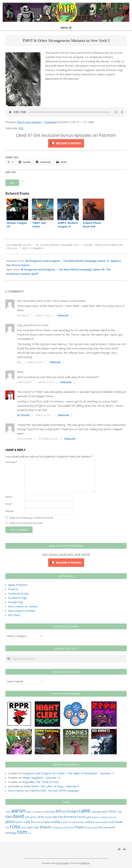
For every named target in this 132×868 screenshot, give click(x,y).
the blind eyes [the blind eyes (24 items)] (91, 827)
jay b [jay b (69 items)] (30, 822)
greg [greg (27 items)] (104, 817)
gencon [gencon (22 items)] (97, 817)
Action (44, 245)
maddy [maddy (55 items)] (56, 822)
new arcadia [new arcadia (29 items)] (101, 822)
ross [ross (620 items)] (15, 826)
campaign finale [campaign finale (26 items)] (99, 812)
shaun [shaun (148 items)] (46, 827)
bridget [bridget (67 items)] (73, 811)
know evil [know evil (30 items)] (39, 822)
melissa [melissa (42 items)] (89, 822)
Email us (13, 589)
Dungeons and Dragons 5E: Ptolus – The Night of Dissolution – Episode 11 (68, 773)
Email (9, 504)
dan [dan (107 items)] (9, 817)
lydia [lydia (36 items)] (47, 822)
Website (10, 511)
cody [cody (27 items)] (119, 812)
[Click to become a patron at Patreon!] (66, 141)
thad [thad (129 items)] (79, 827)
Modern (54, 245)
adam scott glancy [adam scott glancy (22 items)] (35, 812)
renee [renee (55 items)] (119, 822)
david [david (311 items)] (18, 816)
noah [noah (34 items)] (111, 822)
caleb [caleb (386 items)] (85, 811)
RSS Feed (14, 615)
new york (117, 245)
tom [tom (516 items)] (22, 832)
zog (15, 248)
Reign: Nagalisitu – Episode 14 (42, 778)
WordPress (85, 863)
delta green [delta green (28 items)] (31, 817)
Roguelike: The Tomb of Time (41, 782)
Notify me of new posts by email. (26, 523)
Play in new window (29, 122)
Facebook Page (18, 598)
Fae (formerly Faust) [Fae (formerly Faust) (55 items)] (72, 817)
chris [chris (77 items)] (112, 811)
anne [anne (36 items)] (47, 812)
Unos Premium (62, 863)
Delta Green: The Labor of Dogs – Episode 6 (51, 786)
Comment (11, 462)
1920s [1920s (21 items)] (8, 812)
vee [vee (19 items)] (30, 833)
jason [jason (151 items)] (10, 821)
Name (9, 497)
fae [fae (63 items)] (55, 817)
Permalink (63, 316)
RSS (21, 128)
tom (9, 248)
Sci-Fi (76, 245)
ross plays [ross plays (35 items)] (27, 827)
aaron (98, 245)
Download (50, 122)
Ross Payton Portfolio (22, 611)
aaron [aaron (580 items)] (18, 810)
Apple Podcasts (18, 585)
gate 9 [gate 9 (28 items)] (90, 817)
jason (107, 245)
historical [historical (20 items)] (112, 817)
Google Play (16, 602)
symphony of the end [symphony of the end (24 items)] (63, 827)
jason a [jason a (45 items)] (21, 822)
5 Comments (37, 248)
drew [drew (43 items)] (41, 817)
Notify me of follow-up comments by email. (31, 518)
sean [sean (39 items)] (36, 827)
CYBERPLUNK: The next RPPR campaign (54, 791)
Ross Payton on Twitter (23, 606)
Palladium (66, 245)
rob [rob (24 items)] (7, 827)
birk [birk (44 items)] (64, 811)
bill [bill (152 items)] (58, 811)
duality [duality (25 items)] (48, 817)
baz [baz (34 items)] (53, 812)
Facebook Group (18, 593)
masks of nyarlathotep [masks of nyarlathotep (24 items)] (73, 822)
